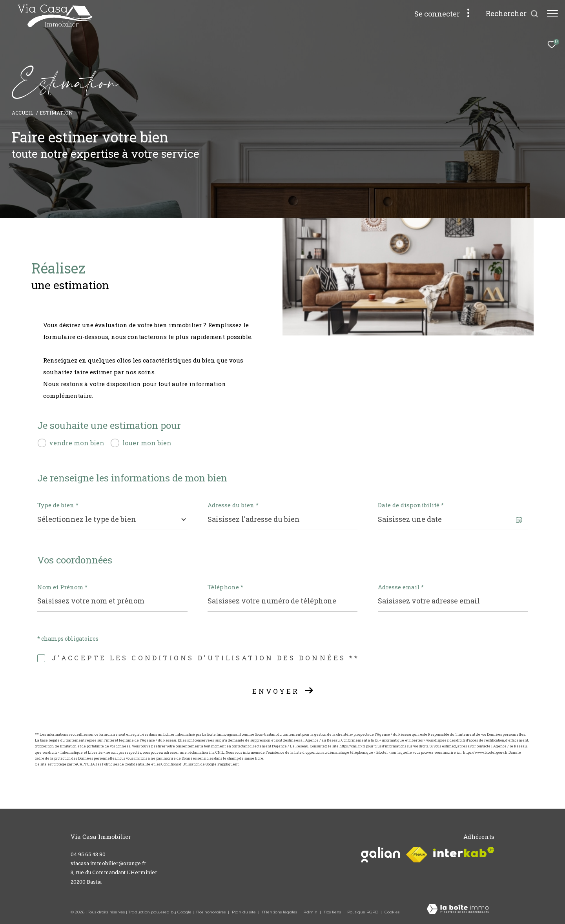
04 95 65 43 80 (88, 854)
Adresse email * (401, 587)
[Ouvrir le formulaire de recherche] (508, 14)
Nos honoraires (211, 912)
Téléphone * (225, 587)
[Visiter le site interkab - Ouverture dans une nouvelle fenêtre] (464, 852)
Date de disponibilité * (411, 505)
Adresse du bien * (233, 505)
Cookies (392, 912)
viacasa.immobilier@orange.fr (108, 863)
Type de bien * (58, 505)
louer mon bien (147, 443)
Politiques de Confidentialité (126, 764)
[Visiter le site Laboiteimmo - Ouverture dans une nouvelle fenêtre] (458, 909)
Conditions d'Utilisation (180, 764)
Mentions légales (280, 912)
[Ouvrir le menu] (552, 14)
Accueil (23, 113)
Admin (311, 912)
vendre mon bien (77, 443)
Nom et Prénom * (62, 587)
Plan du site (244, 912)
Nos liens (333, 912)
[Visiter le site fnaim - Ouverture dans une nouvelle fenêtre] (417, 855)
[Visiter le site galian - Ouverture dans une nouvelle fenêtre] (381, 855)
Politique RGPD (363, 912)
